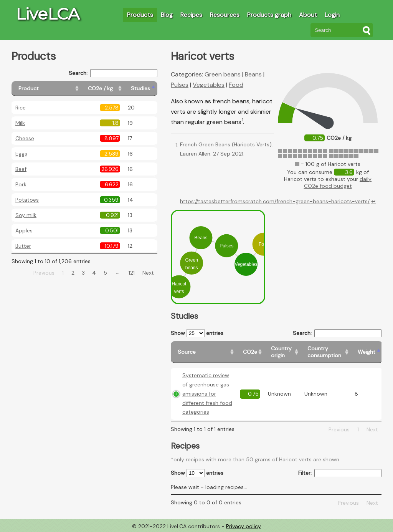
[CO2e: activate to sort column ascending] (250, 352)
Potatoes (27, 200)
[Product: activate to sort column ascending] (46, 89)
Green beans (223, 74)
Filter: (340, 473)
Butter (23, 246)
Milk (20, 123)
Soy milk (26, 215)
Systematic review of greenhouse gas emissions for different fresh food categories (207, 394)
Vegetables (209, 85)
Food (236, 85)
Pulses (180, 85)
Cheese (25, 138)
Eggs (21, 154)
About (308, 15)
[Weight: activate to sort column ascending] (367, 352)
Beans (253, 74)
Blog (167, 15)
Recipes (191, 15)
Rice (21, 108)
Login (332, 15)
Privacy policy (244, 526)
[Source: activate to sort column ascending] (203, 352)
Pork (21, 184)
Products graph (269, 15)
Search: (113, 73)
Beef (21, 169)
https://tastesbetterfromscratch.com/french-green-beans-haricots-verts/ (275, 201)
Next (148, 273)
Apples (24, 230)
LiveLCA (48, 14)
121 (132, 273)
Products (140, 15)
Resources (225, 15)
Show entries (197, 333)
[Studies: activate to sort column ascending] (141, 89)
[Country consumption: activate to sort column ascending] (326, 352)
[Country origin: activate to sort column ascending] (282, 352)
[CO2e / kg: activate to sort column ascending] (102, 89)
